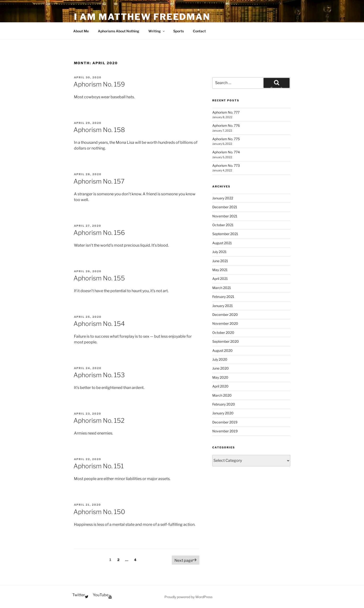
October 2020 (223, 333)
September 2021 (225, 234)
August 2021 (222, 243)
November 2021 (225, 216)
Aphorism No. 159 (99, 84)
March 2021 (222, 288)
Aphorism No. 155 (99, 278)
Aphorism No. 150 (99, 512)
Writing (157, 31)
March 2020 (222, 395)
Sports (179, 31)
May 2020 (220, 377)
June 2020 (221, 368)
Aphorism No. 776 (226, 125)
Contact (199, 31)
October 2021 (223, 225)
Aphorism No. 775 (226, 139)
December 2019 (225, 422)
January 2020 (223, 413)
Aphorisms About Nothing (119, 31)
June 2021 (220, 261)
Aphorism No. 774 (226, 152)
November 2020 (225, 323)
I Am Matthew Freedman (142, 17)
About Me (81, 31)
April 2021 (220, 279)
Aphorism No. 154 (99, 324)
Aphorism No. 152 (99, 420)
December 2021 (225, 207)
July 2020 (220, 359)
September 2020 (226, 341)
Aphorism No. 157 (99, 181)
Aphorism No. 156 (99, 233)
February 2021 (223, 297)
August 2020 (222, 350)
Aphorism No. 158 (99, 130)
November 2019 (225, 431)
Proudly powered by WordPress (188, 597)
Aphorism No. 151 (99, 466)
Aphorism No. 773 (226, 165)
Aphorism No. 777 (226, 112)
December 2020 (225, 315)
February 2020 (224, 404)
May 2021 (220, 270)
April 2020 (220, 386)
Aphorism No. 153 (99, 375)
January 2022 (223, 198)
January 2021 (223, 306)
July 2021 (219, 252)
